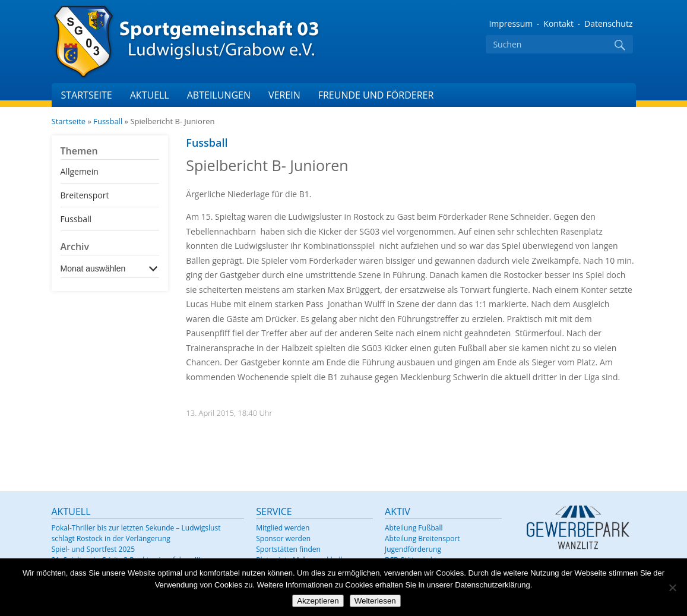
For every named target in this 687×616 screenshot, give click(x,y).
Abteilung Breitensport (422, 538)
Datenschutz (608, 23)
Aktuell (150, 95)
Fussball (108, 121)
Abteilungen (219, 95)
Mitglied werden (283, 528)
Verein (284, 95)
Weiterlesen (375, 601)
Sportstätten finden (288, 549)
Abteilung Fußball (414, 528)
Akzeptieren (318, 601)
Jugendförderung (413, 549)
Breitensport (85, 195)
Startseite (87, 95)
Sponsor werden (283, 538)
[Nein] (672, 587)
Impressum (511, 23)
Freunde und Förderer (376, 95)
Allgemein (80, 171)
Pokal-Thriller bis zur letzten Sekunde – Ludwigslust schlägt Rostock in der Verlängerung (136, 533)
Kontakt (558, 23)
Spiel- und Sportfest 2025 (94, 549)
